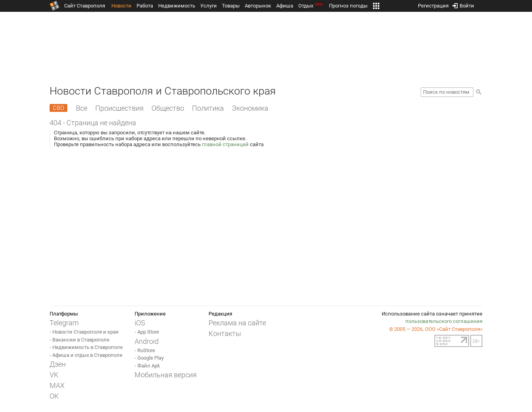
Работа (145, 6)
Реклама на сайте (237, 323)
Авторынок (258, 6)
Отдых (311, 6)
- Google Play (149, 358)
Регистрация (433, 4)
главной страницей (225, 144)
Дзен (58, 364)
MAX (57, 385)
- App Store (147, 332)
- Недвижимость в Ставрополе (86, 347)
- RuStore (145, 350)
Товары (231, 6)
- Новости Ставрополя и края (84, 332)
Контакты (225, 333)
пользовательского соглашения (444, 321)
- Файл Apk (147, 366)
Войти (463, 4)
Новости (121, 6)
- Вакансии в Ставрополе (79, 340)
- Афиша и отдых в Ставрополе (86, 355)
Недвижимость (177, 6)
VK (54, 375)
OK (54, 396)
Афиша (285, 6)
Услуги (209, 6)
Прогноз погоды (348, 6)
